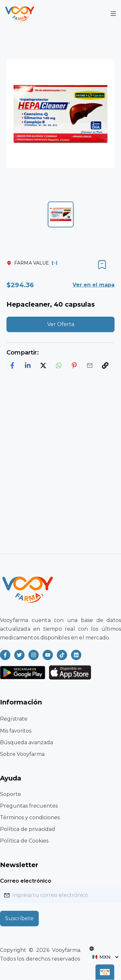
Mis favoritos (16, 731)
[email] (90, 365)
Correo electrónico (26, 881)
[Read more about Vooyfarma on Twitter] (19, 655)
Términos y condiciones (30, 817)
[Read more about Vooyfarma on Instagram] (34, 655)
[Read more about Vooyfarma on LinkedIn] (76, 655)
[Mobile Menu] (113, 14)
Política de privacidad (28, 829)
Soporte (10, 794)
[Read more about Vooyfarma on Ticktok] (62, 655)
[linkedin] (28, 365)
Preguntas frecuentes (29, 806)
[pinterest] (74, 365)
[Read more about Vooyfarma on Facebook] (5, 655)
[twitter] (43, 365)
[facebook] (12, 365)
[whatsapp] (59, 365)
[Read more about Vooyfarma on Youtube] (48, 655)
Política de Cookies (24, 841)
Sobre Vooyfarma (22, 754)
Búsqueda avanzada (26, 742)
